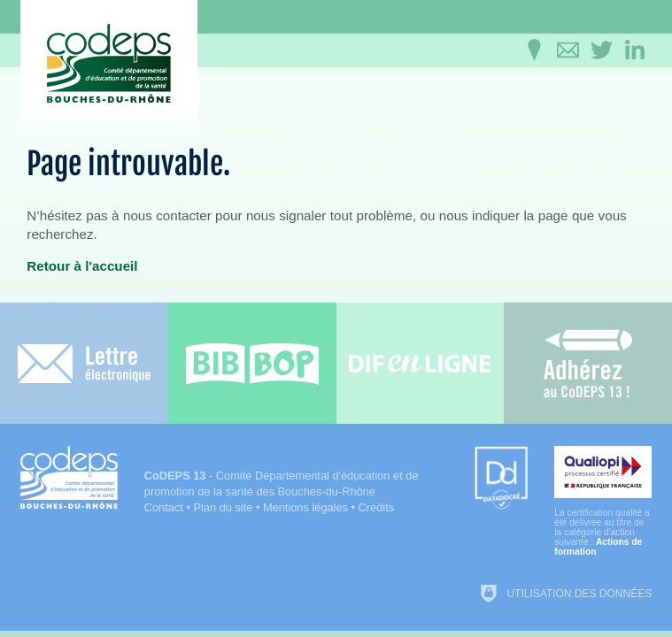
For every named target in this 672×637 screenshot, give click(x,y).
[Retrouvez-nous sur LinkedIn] (635, 50)
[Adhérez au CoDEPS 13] (588, 363)
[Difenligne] (421, 363)
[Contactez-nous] (568, 50)
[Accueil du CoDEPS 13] (109, 63)
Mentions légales (305, 507)
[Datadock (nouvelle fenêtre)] (501, 479)
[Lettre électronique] (84, 363)
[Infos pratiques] (534, 50)
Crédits (377, 507)
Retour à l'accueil (82, 266)
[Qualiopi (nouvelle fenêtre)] (603, 501)
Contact (164, 507)
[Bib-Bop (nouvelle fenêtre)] (252, 363)
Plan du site (223, 507)
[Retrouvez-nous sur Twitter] (601, 50)
